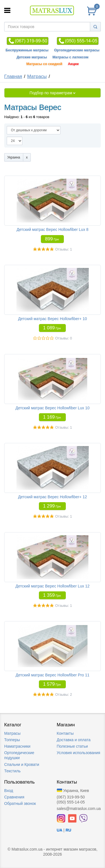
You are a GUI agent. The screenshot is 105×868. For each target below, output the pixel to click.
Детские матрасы (32, 57)
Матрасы (37, 76)
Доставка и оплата (74, 740)
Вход (9, 791)
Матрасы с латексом (70, 57)
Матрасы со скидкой (44, 64)
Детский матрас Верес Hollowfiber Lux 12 (52, 586)
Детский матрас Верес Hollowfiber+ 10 (52, 319)
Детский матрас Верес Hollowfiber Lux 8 (53, 229)
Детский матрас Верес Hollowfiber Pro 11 (53, 675)
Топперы (12, 740)
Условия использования (79, 753)
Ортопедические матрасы (77, 50)
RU (68, 830)
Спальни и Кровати (22, 764)
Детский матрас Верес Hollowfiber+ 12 (52, 497)
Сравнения (14, 797)
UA (60, 830)
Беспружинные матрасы (27, 50)
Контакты (65, 733)
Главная (13, 76)
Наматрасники (17, 746)
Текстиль (12, 771)
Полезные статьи (72, 746)
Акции (73, 64)
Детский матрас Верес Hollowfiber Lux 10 (52, 408)
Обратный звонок (20, 803)
